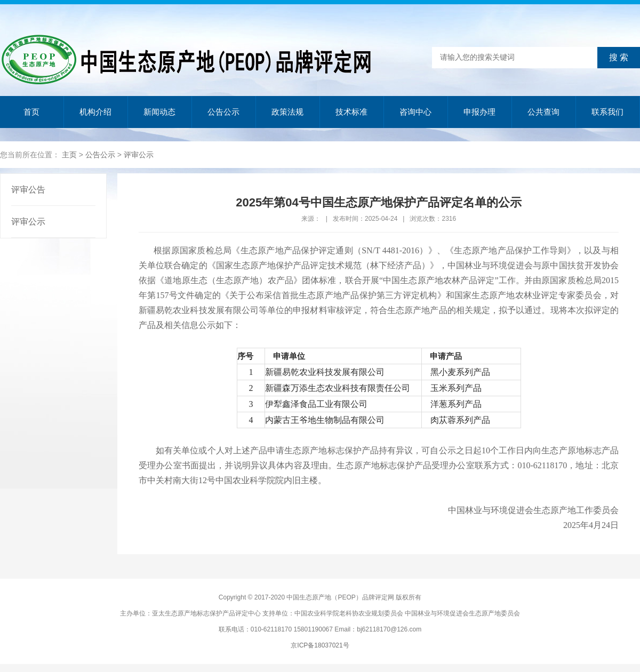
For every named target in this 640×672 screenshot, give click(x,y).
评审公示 (139, 155)
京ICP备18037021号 (320, 645)
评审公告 (28, 190)
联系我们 (607, 112)
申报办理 (479, 112)
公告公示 (223, 112)
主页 (69, 155)
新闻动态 (159, 112)
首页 (31, 112)
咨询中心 (415, 112)
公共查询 (543, 112)
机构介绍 (95, 112)
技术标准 (351, 112)
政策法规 (287, 112)
